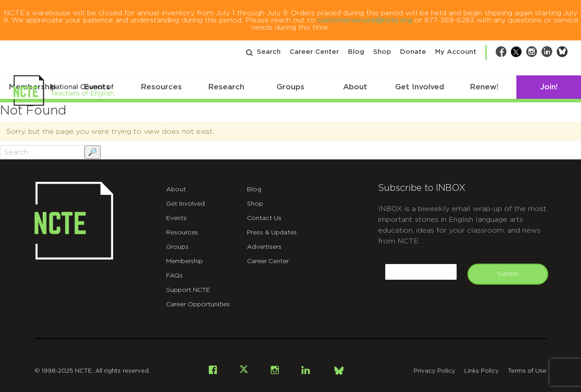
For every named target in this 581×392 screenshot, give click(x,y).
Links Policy (482, 371)
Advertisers (264, 247)
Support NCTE (188, 290)
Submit (508, 274)
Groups (290, 87)
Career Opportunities (198, 304)
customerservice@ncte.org (365, 20)
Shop (382, 52)
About (355, 87)
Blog (356, 52)
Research (226, 87)
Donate (413, 52)
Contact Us (264, 218)
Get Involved (420, 87)
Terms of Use (527, 371)
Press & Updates (272, 233)
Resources (161, 87)
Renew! (484, 87)
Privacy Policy (434, 371)
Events (176, 218)
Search (269, 52)
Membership (185, 261)
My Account (456, 52)
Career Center (314, 52)
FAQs (174, 276)
